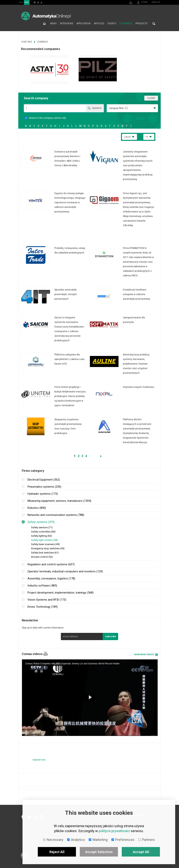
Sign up (156, 2)
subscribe (110, 636)
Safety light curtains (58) (44, 540)
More (55, 159)
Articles (99, 24)
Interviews (67, 24)
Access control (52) (42, 557)
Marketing (98, 840)
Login (144, 2)
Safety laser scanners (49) (45, 544)
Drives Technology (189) (43, 607)
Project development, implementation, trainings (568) (60, 593)
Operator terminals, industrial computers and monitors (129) (65, 571)
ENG (27, 2)
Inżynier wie (39, 759)
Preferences (123, 840)
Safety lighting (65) (42, 536)
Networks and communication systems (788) (56, 515)
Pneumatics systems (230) (44, 487)
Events (112, 24)
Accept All (141, 852)
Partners (147, 840)
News (53, 24)
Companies (126, 24)
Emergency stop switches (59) (48, 548)
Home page (44, 24)
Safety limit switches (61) (45, 553)
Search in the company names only (45, 118)
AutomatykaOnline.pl (46, 16)
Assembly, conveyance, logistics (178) (51, 578)
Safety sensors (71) (42, 527)
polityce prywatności (114, 831)
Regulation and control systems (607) (51, 564)
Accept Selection (99, 852)
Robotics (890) (37, 508)
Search (154, 24)
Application (83, 24)
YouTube (46, 654)
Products (141, 24)
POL (21, 2)
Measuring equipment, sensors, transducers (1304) (59, 501)
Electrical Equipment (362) (44, 480)
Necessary (53, 840)
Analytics (76, 840)
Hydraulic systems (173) (43, 494)
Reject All (57, 852)
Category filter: (118, 108)
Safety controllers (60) (43, 532)
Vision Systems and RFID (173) (47, 600)
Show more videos (144, 655)
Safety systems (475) (41, 522)
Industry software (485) (42, 586)
